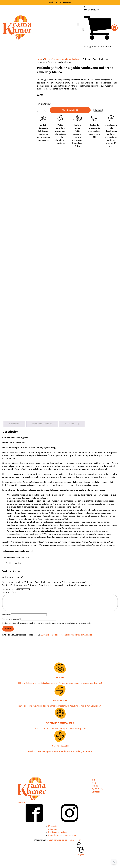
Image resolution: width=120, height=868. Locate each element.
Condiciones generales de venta (62, 835)
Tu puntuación (10, 589)
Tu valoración (9, 592)
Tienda (47, 59)
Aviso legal (53, 829)
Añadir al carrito (70, 110)
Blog (94, 783)
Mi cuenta (53, 826)
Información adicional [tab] (42, 424)
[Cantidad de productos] (41, 110)
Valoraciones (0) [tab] (72, 424)
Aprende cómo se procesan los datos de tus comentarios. (67, 635)
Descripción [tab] (14, 424)
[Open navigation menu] (78, 24)
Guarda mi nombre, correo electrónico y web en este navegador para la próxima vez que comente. (48, 623)
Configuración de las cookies (62, 840)
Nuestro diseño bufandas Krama (67, 59)
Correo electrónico (11, 619)
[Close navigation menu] (83, 29)
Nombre (7, 615)
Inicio (94, 780)
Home (40, 59)
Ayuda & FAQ (97, 789)
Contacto (21, 803)
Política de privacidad (58, 832)
